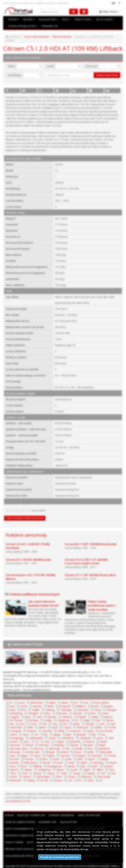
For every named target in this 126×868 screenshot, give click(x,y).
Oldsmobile (104, 747)
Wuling (30, 775)
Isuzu (26, 730)
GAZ (64, 719)
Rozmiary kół (47, 817)
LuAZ (46, 737)
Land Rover (67, 733)
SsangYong (43, 765)
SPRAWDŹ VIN (49, 26)
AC (11, 698)
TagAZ (84, 765)
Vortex (70, 772)
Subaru (59, 765)
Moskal (63, 747)
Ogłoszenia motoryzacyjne (23, 851)
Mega (100, 740)
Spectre (14, 765)
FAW (97, 716)
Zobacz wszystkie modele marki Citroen (25, 514)
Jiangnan (80, 730)
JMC (93, 730)
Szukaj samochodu (107, 71)
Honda (111, 723)
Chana (86, 705)
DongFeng (63, 716)
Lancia (51, 733)
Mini (89, 744)
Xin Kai (43, 775)
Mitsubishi (102, 744)
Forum (9, 810)
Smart (91, 761)
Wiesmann (15, 775)
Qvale (67, 754)
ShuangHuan (53, 761)
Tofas (63, 768)
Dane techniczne (61, 37)
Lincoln (13, 737)
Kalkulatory (69, 817)
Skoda (68, 761)
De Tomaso (16, 716)
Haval (54, 723)
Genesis (89, 719)
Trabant (90, 768)
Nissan (76, 747)
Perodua (64, 751)
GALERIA (29, 19)
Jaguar (56, 730)
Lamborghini (36, 733)
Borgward (53, 702)
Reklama (34, 865)
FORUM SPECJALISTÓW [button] (23, 26)
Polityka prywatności (68, 865)
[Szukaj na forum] (54, 12)
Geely (75, 719)
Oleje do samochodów (20, 817)
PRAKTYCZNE (83, 19)
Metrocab (54, 744)
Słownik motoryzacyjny (89, 824)
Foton (33, 719)
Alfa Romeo (36, 698)
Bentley (26, 702)
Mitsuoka (15, 747)
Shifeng (36, 761)
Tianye (50, 768)
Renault (14, 758)
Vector (13, 772)
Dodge (48, 716)
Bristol (83, 702)
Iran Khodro (104, 726)
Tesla (24, 768)
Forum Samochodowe (36, 37)
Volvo (58, 772)
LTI (36, 737)
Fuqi (54, 719)
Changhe (32, 709)
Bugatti (97, 702)
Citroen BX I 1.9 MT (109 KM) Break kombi (91, 540)
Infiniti (60, 726)
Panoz (37, 751)
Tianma (37, 768)
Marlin (101, 737)
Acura (21, 698)
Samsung (97, 758)
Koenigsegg (16, 733)
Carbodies (54, 705)
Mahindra (74, 737)
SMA (80, 761)
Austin (13, 702)
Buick (109, 702)
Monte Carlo (32, 747)
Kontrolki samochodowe (22, 830)
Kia (102, 730)
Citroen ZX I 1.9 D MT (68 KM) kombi (28, 556)
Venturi (27, 772)
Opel (12, 751)
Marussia (15, 740)
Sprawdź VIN (62, 824)
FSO (44, 719)
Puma (56, 754)
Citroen (90, 709)
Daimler (81, 712)
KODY (66, 19)
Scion (12, 761)
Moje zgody (89, 865)
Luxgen (59, 737)
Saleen (83, 758)
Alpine (63, 698)
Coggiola (14, 712)
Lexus (98, 733)
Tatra (13, 768)
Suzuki (72, 765)
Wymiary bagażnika (62, 810)
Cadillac (24, 705)
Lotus (26, 737)
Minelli (77, 744)
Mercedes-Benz (19, 744)
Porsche (14, 754)
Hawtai (67, 723)
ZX (99, 775)
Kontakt (103, 865)
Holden (97, 723)
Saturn (111, 758)
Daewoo (52, 712)
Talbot (97, 765)
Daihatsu (67, 712)
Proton (43, 754)
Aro (74, 698)
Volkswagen (43, 772)
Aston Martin (99, 698)
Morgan (49, 747)
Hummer (31, 726)
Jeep (68, 730)
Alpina (51, 698)
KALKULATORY (48, 19)
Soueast (105, 761)
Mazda (73, 740)
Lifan (110, 733)
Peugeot (80, 751)
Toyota (76, 768)
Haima (42, 723)
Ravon (90, 754)
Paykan (50, 751)
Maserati (43, 740)
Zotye (89, 775)
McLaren (87, 740)
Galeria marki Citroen (27, 640)
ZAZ (69, 775)
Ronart (46, 758)
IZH (36, 730)
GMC (112, 719)
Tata (109, 765)
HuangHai (15, 726)
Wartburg (85, 772)
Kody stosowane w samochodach (27, 824)
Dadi (39, 712)
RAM (79, 754)
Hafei (30, 723)
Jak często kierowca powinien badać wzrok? (44, 599)
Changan (99, 705)
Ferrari (109, 716)
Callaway (38, 705)
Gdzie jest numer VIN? (31, 810)
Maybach (58, 740)
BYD (12, 705)
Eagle (86, 716)
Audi (114, 698)
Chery (46, 709)
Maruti (29, 740)
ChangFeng (16, 709)
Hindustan (82, 723)
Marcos (88, 737)
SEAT (24, 761)
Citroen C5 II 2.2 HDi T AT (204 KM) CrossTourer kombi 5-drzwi (86, 557)
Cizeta (103, 709)
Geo (101, 719)
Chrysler (76, 709)
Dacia (28, 712)
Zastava (57, 775)
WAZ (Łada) (103, 772)
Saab (71, 758)
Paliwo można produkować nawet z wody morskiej (102, 601)
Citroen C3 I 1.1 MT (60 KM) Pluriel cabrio (90, 571)
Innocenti (74, 726)
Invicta (88, 726)
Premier (29, 754)
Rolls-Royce (30, 758)
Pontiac (110, 751)
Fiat (12, 719)
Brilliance (69, 702)
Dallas (95, 712)
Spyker (28, 765)
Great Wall (15, 723)
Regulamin (48, 865)
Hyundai (46, 726)
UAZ (112, 768)
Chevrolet (60, 709)
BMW (39, 702)
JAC (45, 730)
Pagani (24, 751)
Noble (88, 747)
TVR (102, 768)
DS (76, 716)
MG (66, 744)
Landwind (84, 733)
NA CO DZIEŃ (104, 19)
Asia (84, 698)
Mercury (38, 744)
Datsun (107, 712)
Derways (33, 716)
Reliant (103, 754)
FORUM (14, 19)
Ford (22, 719)
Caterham (71, 705)
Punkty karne (14, 837)
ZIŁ (79, 775)
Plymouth (95, 751)
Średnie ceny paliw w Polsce (24, 844)
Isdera (13, 730)
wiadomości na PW (16, 796)
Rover (59, 758)
